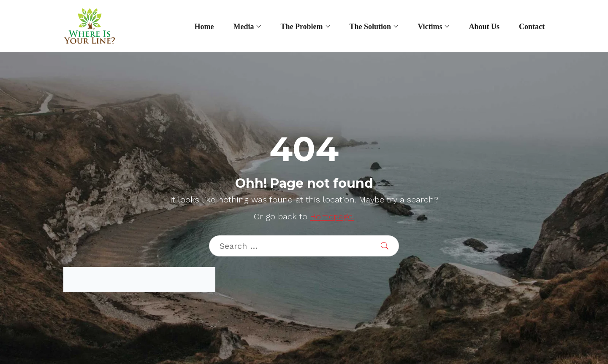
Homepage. (332, 216)
